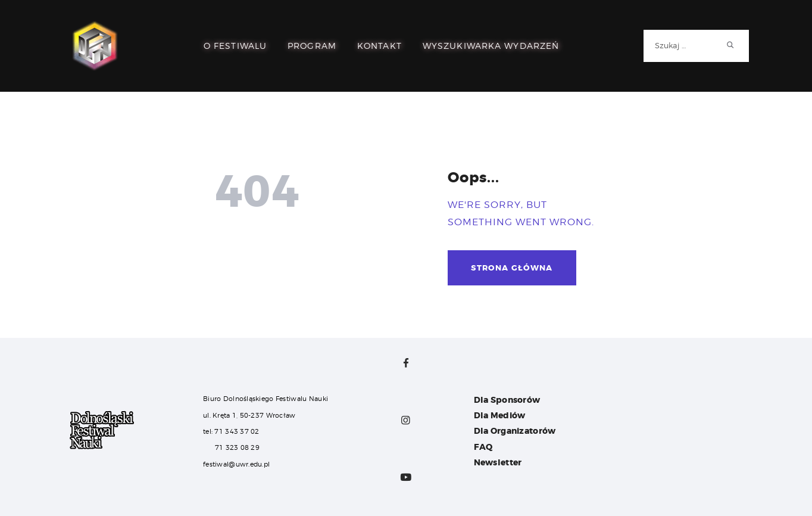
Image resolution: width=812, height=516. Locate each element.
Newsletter (498, 462)
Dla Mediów (500, 415)
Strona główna (512, 268)
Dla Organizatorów (515, 431)
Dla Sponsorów (507, 400)
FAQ (483, 447)
